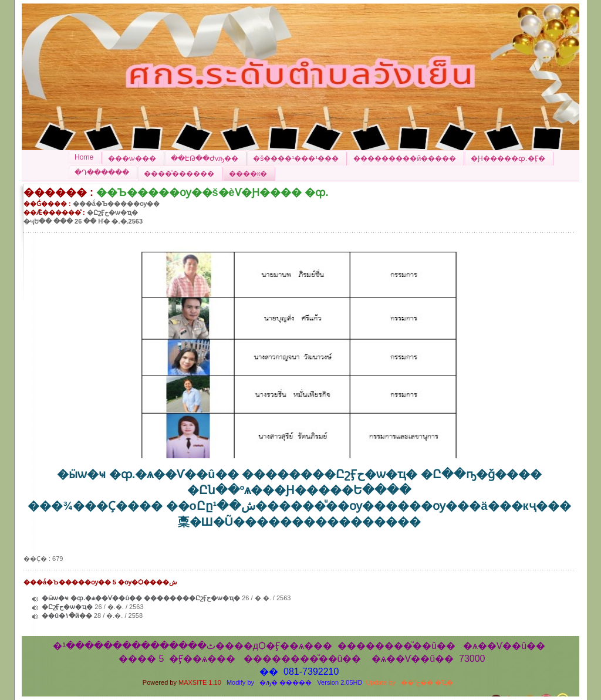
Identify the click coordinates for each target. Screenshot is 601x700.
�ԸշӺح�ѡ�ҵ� (67, 607)
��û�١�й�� (67, 616)
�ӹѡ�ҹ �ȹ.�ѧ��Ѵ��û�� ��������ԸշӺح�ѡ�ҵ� (141, 598)
